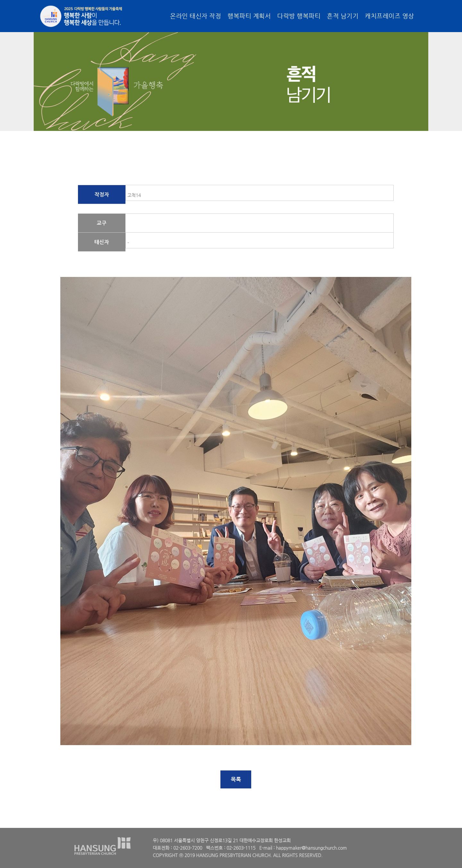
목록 (236, 779)
